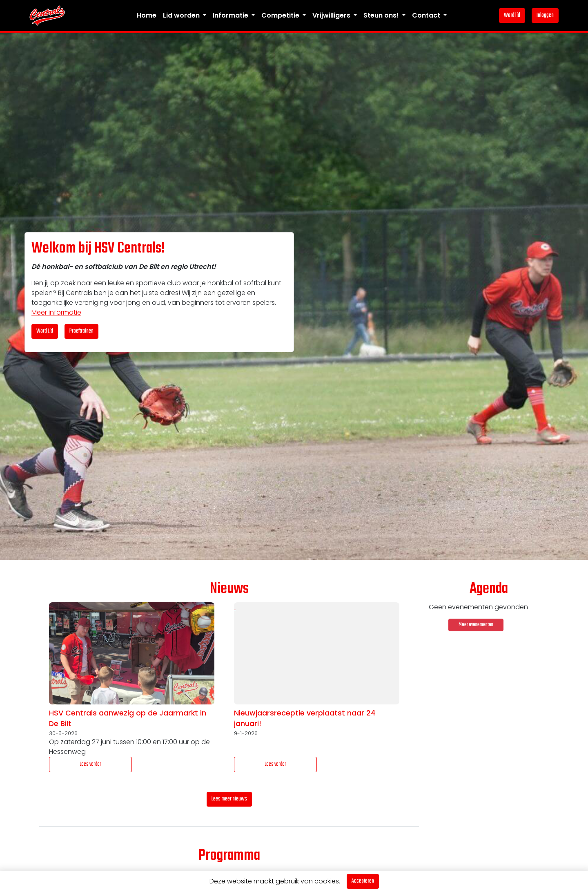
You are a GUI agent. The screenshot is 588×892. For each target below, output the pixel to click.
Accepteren (363, 881)
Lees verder (90, 764)
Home (147, 15)
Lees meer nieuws (229, 799)
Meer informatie (56, 312)
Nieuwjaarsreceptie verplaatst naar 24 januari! (305, 718)
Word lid (512, 15)
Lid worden (182, 15)
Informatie (231, 15)
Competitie (281, 15)
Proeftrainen (81, 331)
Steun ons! (382, 15)
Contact (427, 15)
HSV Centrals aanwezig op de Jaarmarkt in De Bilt (128, 718)
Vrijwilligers (332, 15)
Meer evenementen (476, 625)
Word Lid (45, 331)
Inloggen (545, 15)
